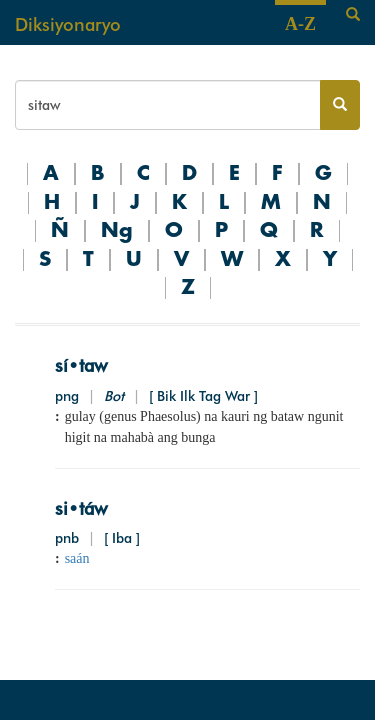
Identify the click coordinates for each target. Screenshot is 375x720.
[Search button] (340, 105)
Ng (117, 231)
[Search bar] (168, 105)
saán (77, 558)
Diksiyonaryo (68, 24)
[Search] (353, 15)
